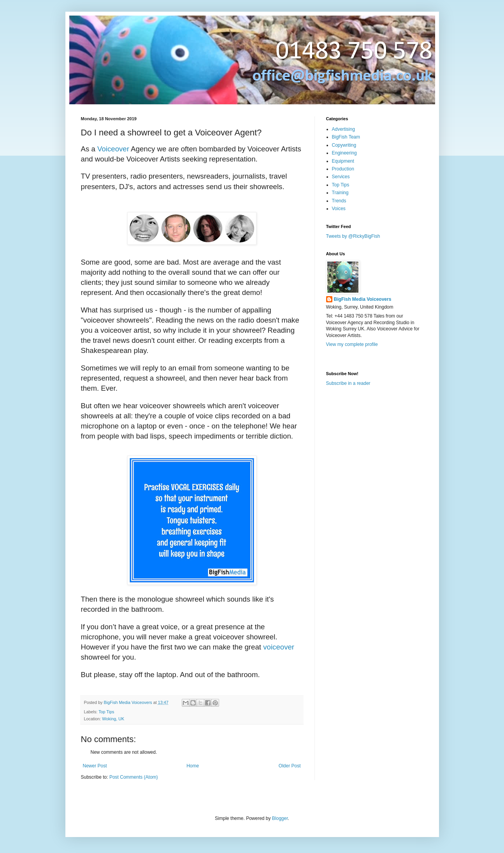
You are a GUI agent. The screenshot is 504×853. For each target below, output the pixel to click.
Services (341, 177)
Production (343, 169)
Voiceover (113, 149)
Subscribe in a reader (348, 383)
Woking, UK (113, 719)
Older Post (290, 766)
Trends (339, 201)
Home (193, 766)
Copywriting (344, 145)
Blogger (280, 818)
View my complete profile (352, 344)
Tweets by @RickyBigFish (353, 236)
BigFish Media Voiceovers (363, 299)
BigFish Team (346, 137)
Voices (339, 209)
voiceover (279, 647)
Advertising (343, 129)
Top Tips (106, 712)
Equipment (343, 161)
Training (340, 193)
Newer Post (95, 766)
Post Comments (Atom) (134, 777)
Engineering (344, 153)
